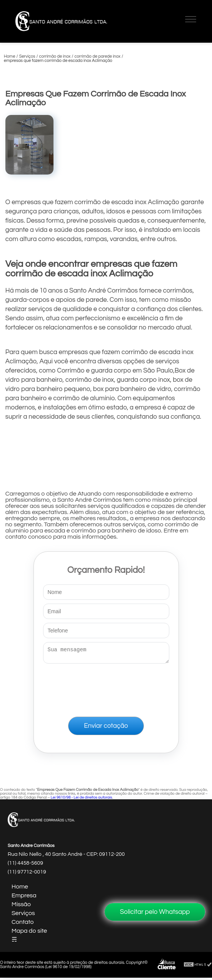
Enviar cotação (106, 728)
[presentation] (106, 689)
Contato (23, 924)
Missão (21, 907)
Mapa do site (29, 933)
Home (20, 889)
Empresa (24, 898)
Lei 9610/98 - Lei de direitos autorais (82, 800)
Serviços (23, 915)
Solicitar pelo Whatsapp (155, 912)
